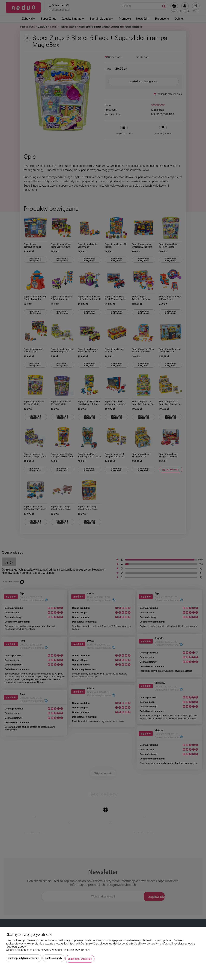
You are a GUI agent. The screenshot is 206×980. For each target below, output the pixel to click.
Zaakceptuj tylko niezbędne (24, 959)
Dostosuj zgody (53, 959)
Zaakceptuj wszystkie (80, 959)
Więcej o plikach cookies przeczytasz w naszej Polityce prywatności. (48, 951)
